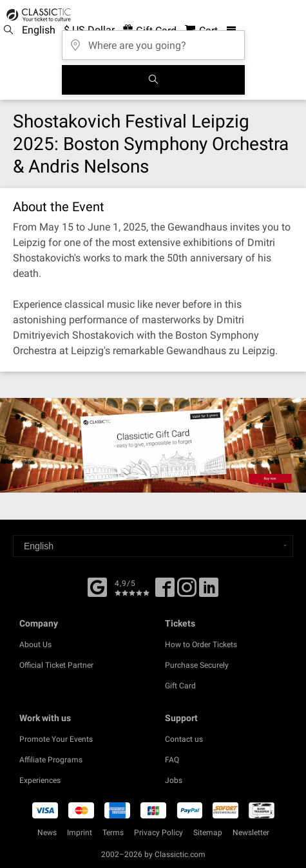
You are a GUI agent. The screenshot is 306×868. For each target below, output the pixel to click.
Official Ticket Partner (56, 665)
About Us (35, 645)
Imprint (80, 833)
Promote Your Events (56, 739)
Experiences (40, 780)
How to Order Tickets (201, 645)
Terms (113, 833)
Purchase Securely (197, 665)
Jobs (174, 780)
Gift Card (180, 686)
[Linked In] (209, 592)
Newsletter (251, 833)
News (47, 833)
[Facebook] (97, 586)
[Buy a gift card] (153, 445)
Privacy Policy (158, 833)
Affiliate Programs (51, 760)
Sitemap (208, 833)
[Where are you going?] (153, 41)
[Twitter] (187, 592)
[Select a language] (153, 546)
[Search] (153, 80)
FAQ (172, 760)
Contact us (184, 739)
